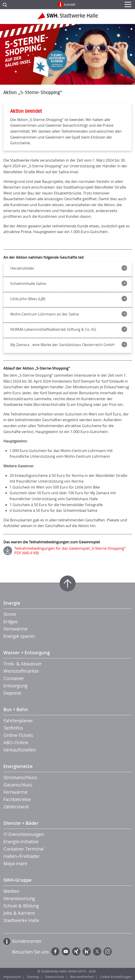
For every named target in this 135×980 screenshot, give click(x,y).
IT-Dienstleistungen (24, 834)
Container (14, 678)
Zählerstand (16, 807)
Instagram (108, 951)
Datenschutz (55, 977)
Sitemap (33, 977)
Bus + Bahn (16, 709)
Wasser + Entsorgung (27, 653)
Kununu (87, 951)
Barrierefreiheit (82, 977)
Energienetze (18, 766)
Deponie (12, 693)
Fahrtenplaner (18, 721)
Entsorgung (15, 686)
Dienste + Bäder (21, 823)
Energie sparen (19, 636)
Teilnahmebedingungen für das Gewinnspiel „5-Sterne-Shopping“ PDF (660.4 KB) (70, 551)
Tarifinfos (13, 728)
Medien (11, 891)
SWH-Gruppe (18, 880)
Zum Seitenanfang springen (68, 583)
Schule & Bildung (21, 906)
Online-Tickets (18, 735)
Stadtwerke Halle (21, 920)
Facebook (55, 951)
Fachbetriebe (17, 799)
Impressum (12, 977)
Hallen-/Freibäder (22, 856)
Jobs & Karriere (19, 913)
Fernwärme (15, 629)
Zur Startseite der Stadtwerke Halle (67, 18)
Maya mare (15, 863)
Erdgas (11, 621)
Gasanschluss (18, 785)
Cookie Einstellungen (116, 977)
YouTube (66, 951)
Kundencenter (27, 941)
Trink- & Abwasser (23, 664)
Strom (10, 614)
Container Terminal (24, 849)
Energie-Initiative (21, 842)
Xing (76, 951)
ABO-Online (16, 742)
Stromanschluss (20, 777)
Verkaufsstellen (20, 750)
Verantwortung (19, 898)
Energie (12, 603)
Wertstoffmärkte (21, 671)
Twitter (97, 951)
